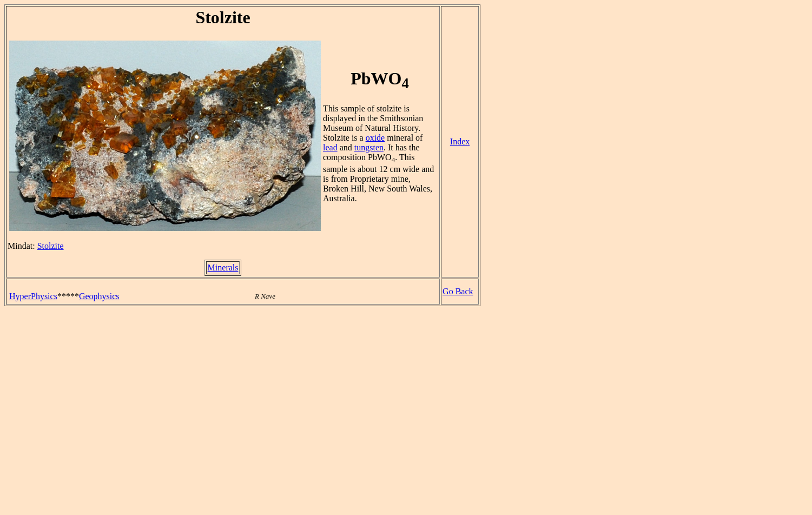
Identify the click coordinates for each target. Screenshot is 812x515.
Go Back (458, 291)
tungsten (369, 147)
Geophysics (99, 296)
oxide (375, 138)
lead (330, 147)
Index (460, 141)
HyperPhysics (33, 296)
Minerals (223, 268)
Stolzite (51, 246)
